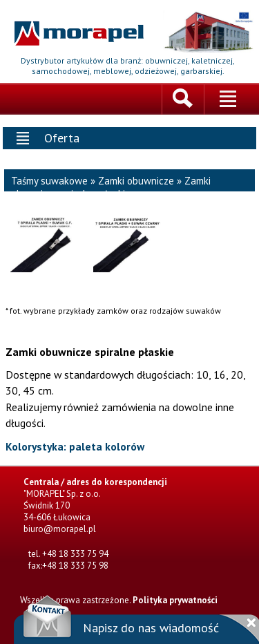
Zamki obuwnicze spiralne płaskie (111, 187)
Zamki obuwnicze (136, 181)
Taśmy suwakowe (49, 181)
